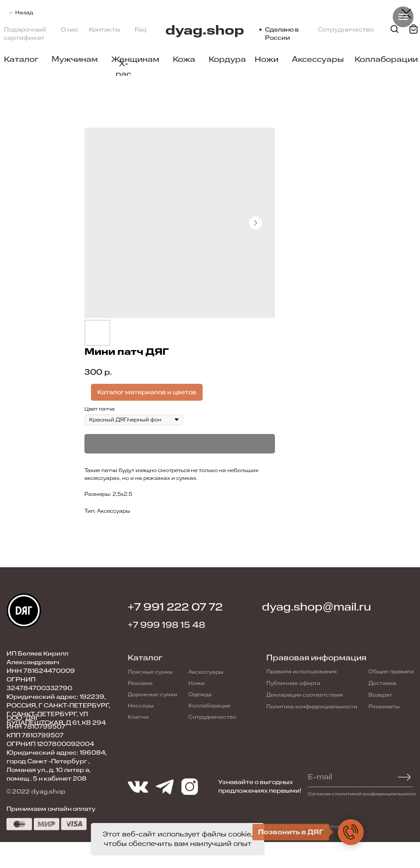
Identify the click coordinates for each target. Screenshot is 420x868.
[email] (356, 777)
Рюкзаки (140, 683)
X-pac (123, 69)
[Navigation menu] (403, 17)
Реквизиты (384, 707)
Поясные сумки (150, 672)
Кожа (184, 59)
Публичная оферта (293, 683)
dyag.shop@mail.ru (317, 607)
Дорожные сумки (152, 694)
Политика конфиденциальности (312, 707)
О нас (70, 30)
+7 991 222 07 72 (175, 607)
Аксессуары (318, 59)
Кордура (227, 59)
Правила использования (302, 672)
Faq (141, 30)
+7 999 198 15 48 (166, 625)
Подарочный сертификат (25, 34)
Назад (24, 13)
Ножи (267, 59)
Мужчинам (75, 59)
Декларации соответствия (305, 695)
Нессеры (141, 706)
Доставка (382, 683)
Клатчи (138, 717)
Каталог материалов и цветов (147, 392)
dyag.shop (205, 31)
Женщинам (135, 59)
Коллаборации (386, 59)
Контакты (105, 30)
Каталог (21, 59)
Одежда (200, 694)
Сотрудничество (346, 30)
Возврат (380, 695)
